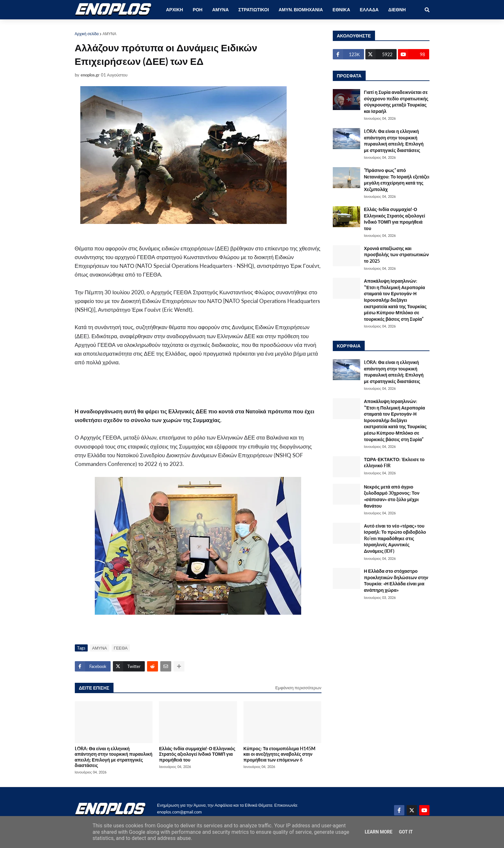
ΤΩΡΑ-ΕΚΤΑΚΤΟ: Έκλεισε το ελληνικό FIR (394, 463)
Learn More (379, 832)
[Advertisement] (191, 390)
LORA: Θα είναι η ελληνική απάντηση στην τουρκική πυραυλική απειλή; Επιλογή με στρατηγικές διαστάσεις (114, 757)
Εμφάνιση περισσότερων (298, 688)
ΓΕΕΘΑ (121, 648)
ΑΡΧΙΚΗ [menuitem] (175, 10)
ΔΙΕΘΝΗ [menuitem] (397, 10)
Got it (406, 832)
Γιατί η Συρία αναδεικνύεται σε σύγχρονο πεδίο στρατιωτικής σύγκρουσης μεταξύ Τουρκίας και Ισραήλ (396, 102)
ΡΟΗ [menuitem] (198, 10)
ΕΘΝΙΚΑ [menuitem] (341, 10)
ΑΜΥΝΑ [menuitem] (220, 10)
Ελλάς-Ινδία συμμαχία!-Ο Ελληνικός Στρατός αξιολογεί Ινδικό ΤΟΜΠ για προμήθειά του (197, 754)
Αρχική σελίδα (87, 34)
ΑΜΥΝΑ (109, 34)
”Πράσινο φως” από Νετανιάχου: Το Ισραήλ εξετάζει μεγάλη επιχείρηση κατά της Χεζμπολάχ (397, 180)
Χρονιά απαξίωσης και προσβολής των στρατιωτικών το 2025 (396, 255)
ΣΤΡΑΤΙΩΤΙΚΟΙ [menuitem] (254, 10)
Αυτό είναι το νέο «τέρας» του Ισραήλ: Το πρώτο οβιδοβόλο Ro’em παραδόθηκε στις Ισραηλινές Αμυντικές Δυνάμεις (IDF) (395, 538)
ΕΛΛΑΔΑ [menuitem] (369, 10)
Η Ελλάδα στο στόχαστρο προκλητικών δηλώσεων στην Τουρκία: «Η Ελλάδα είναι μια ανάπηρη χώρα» (396, 580)
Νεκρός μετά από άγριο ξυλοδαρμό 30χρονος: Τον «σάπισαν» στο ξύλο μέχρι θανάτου (392, 496)
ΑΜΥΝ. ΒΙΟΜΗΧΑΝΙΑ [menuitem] (301, 10)
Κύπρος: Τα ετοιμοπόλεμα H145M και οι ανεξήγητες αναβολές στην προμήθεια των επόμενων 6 (279, 754)
